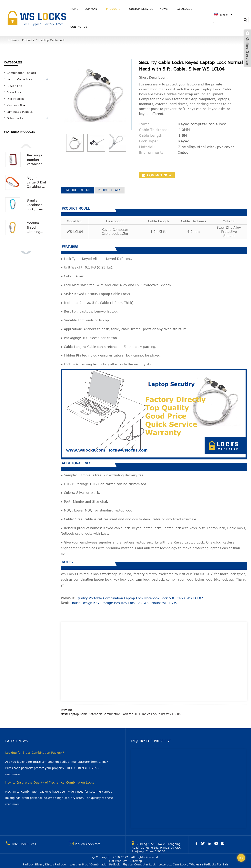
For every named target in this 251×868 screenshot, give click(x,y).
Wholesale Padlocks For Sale (209, 864)
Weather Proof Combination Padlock (95, 864)
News (165, 9)
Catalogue (184, 9)
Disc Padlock (15, 99)
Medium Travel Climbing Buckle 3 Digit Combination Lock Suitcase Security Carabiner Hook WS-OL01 (37, 228)
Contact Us (79, 27)
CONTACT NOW (159, 175)
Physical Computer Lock (139, 864)
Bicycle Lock (15, 86)
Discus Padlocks (56, 864)
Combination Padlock (21, 73)
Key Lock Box (16, 105)
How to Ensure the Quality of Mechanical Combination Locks (50, 782)
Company (92, 9)
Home (74, 9)
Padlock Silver (33, 864)
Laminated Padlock (20, 112)
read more (12, 774)
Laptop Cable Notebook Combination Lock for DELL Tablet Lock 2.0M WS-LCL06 (125, 714)
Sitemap (136, 861)
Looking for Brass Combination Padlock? (35, 753)
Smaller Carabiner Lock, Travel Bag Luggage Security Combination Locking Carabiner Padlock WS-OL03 (37, 205)
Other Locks (15, 118)
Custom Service (141, 9)
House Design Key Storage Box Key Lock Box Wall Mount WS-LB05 (124, 603)
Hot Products (118, 861)
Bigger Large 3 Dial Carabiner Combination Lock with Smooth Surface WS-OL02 (37, 182)
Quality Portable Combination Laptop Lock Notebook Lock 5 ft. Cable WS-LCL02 (140, 598)
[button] (26, 146)
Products (114, 9)
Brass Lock (14, 92)
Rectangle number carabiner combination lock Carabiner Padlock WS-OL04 (37, 160)
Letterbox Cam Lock (172, 864)
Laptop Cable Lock (52, 40)
